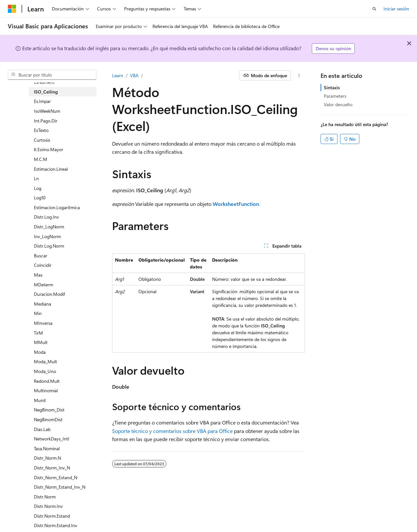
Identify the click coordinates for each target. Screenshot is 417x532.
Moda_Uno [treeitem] (45, 371)
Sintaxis (332, 87)
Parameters (335, 96)
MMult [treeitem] (41, 342)
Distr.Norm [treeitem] (45, 497)
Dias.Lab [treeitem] (42, 429)
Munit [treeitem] (40, 400)
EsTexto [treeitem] (41, 130)
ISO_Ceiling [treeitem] (46, 92)
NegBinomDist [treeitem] (48, 419)
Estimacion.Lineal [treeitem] (51, 169)
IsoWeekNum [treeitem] (47, 111)
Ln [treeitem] (36, 178)
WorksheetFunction (236, 204)
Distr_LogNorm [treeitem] (49, 227)
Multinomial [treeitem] (46, 390)
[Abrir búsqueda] (374, 9)
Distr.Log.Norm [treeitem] (49, 246)
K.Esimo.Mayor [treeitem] (49, 149)
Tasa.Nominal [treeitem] (47, 448)
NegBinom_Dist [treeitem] (49, 410)
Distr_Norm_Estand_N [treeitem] (56, 477)
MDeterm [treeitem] (43, 285)
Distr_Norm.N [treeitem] (47, 458)
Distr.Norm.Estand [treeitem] (52, 516)
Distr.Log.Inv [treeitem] (46, 217)
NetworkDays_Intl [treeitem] (51, 439)
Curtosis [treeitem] (42, 140)
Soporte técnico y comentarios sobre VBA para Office (172, 431)
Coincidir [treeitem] (43, 265)
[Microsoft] (12, 9)
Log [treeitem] (38, 188)
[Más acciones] (299, 76)
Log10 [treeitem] (40, 198)
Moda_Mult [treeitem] (45, 361)
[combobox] (52, 75)
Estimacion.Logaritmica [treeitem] (57, 207)
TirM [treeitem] (38, 333)
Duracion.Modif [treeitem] (49, 294)
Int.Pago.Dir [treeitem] (46, 121)
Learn (118, 75)
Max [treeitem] (38, 275)
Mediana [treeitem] (43, 304)
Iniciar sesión (396, 9)
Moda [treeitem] (40, 352)
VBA (134, 75)
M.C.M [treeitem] (41, 159)
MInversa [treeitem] (43, 323)
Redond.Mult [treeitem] (47, 381)
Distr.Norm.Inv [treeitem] (48, 506)
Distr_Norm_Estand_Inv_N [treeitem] (60, 487)
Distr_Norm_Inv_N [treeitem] (52, 468)
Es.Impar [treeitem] (42, 101)
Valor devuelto (338, 104)
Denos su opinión (333, 48)
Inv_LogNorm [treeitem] (47, 236)
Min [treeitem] (38, 313)
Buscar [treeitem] (41, 256)
